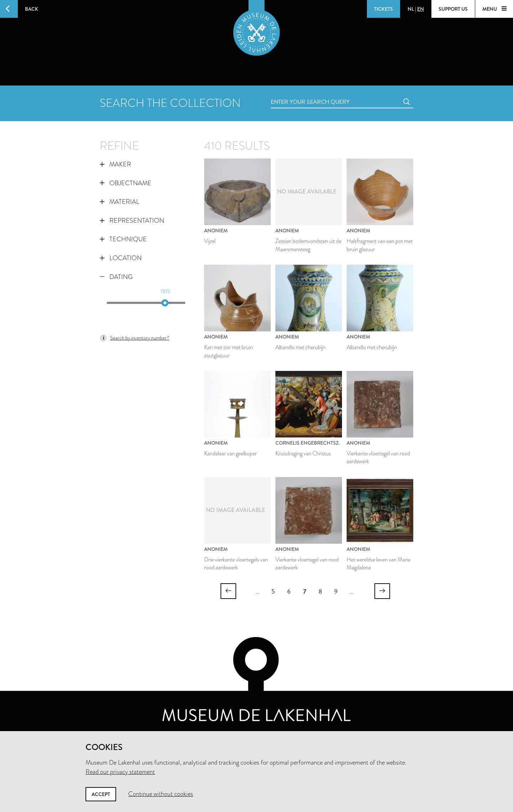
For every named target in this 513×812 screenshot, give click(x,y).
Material (120, 202)
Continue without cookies (161, 794)
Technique (123, 239)
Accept (101, 794)
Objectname (126, 183)
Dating (116, 277)
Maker (115, 164)
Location (121, 258)
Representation (132, 221)
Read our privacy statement (120, 772)
